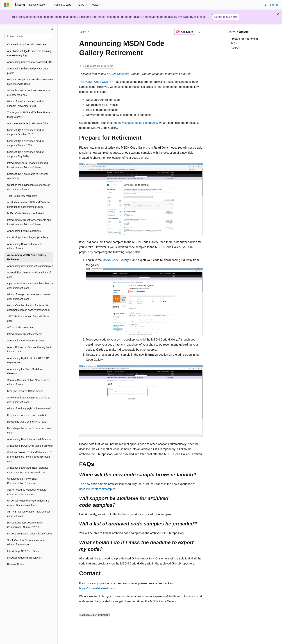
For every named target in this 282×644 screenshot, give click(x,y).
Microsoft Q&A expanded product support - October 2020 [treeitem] (26, 132)
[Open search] (265, 5)
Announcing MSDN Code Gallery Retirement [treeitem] (27, 257)
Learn (83, 32)
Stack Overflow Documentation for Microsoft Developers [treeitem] (26, 542)
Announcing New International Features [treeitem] (29, 439)
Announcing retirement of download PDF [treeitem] (30, 62)
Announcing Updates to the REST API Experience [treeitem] (28, 360)
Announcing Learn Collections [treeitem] (24, 231)
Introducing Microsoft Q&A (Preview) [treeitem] (28, 237)
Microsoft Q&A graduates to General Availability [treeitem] (27, 176)
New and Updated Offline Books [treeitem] (25, 391)
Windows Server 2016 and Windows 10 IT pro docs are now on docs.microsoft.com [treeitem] (29, 457)
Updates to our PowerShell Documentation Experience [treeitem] (22, 481)
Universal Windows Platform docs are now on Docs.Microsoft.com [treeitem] (28, 503)
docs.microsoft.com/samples (97, 489)
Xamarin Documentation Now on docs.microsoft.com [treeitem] (29, 382)
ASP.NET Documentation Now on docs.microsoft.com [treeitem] (29, 514)
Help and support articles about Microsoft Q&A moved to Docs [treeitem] (30, 82)
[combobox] (29, 37)
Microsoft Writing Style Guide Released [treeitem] (29, 409)
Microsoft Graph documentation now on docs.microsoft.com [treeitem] (29, 297)
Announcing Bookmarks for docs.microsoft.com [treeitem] (26, 246)
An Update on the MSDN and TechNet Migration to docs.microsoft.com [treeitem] (28, 205)
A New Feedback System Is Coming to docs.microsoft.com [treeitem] (29, 400)
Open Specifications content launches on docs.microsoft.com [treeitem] (30, 286)
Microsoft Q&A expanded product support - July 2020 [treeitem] (26, 154)
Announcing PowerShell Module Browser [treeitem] (30, 446)
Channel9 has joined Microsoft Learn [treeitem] (28, 44)
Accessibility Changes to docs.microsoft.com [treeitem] (30, 275)
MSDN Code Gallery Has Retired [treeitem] (26, 213)
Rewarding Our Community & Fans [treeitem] (27, 422)
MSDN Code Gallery (98, 82)
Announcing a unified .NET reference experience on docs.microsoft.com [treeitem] (28, 470)
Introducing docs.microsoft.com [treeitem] (25, 558)
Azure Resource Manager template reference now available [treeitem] (27, 492)
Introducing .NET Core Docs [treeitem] (23, 551)
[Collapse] (52, 29)
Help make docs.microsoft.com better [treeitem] (28, 415)
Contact (235, 48)
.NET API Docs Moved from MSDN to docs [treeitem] (28, 319)
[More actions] (200, 32)
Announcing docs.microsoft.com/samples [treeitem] (30, 266)
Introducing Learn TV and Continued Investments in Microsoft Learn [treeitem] (27, 165)
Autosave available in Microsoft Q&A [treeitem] (28, 123)
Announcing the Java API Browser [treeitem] (26, 341)
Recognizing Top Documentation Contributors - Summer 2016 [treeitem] (25, 525)
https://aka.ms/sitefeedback (97, 588)
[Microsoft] (7, 5)
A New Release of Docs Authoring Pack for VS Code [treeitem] (29, 349)
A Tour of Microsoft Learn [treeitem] (21, 327)
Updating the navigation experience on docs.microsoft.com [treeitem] (29, 187)
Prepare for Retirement (244, 39)
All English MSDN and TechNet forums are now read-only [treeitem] (29, 93)
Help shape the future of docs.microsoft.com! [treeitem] (29, 431)
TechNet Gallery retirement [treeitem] (22, 196)
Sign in (274, 5)
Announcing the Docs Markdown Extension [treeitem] (25, 371)
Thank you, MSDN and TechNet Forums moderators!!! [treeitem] (29, 115)
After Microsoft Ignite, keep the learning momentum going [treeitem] (29, 53)
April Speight (119, 74)
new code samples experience (138, 123)
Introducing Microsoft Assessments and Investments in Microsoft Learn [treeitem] (29, 222)
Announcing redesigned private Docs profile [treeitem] (28, 71)
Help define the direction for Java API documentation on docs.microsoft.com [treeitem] (28, 308)
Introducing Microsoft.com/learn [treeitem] (25, 334)
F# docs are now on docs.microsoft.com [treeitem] (29, 534)
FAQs (234, 43)
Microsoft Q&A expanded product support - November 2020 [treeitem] (26, 104)
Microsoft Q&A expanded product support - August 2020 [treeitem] (26, 143)
